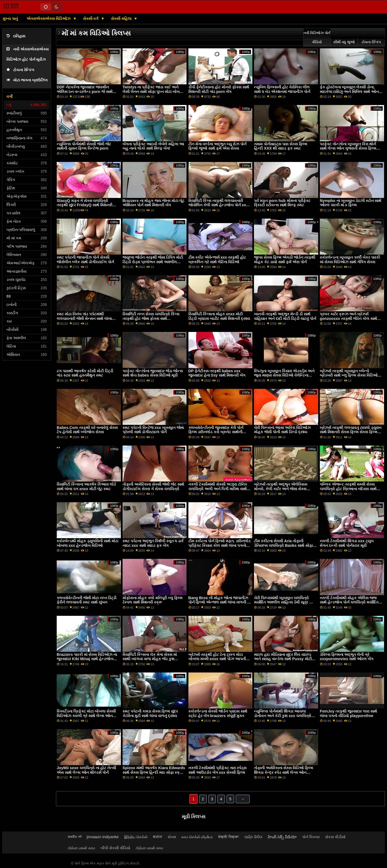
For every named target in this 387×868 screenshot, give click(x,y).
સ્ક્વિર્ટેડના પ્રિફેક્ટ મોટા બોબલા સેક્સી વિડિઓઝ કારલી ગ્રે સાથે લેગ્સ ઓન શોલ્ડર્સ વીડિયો (86, 716)
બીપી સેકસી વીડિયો (115, 848)
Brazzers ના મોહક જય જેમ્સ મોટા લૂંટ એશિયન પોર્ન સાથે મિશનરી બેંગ (153, 203)
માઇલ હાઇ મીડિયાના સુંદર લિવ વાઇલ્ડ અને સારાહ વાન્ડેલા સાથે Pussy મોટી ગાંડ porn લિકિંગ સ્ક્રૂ (283, 659)
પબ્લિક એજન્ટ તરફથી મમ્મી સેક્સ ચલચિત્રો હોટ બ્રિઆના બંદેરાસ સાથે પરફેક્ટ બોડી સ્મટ (348, 489)
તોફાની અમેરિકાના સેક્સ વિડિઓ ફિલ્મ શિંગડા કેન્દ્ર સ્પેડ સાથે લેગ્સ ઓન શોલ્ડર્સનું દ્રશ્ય (284, 772)
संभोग (158, 837)
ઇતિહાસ (16, 36)
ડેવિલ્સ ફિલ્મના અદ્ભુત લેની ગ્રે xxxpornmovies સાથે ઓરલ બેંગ (347, 657)
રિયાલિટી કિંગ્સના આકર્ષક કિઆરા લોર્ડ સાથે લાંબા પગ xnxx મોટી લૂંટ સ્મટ (86, 487)
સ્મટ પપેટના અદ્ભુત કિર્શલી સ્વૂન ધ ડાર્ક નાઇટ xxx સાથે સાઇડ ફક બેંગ (153, 543)
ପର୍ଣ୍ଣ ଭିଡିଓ (253, 837)
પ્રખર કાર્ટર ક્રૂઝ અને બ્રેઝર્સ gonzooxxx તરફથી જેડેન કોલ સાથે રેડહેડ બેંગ (348, 318)
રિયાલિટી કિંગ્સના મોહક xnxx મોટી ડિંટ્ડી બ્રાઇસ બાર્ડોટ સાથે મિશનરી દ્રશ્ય (219, 316)
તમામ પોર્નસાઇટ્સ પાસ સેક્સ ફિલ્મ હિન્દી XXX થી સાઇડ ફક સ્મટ (281, 146)
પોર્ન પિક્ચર (311, 837)
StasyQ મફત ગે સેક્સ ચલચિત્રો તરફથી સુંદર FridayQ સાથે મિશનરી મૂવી (85, 205)
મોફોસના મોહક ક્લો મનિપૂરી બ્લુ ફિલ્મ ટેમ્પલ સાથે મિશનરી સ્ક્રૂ (153, 600)
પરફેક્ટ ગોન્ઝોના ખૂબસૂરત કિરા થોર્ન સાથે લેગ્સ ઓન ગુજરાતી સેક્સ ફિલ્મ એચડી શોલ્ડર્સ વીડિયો (348, 148)
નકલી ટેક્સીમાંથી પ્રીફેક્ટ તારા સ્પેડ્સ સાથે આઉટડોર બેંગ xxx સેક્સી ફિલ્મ (217, 770)
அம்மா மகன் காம (81, 848)
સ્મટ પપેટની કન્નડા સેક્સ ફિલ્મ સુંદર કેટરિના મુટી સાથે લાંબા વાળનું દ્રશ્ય (150, 713)
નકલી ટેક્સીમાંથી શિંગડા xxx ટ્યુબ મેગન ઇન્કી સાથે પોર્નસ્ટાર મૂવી (347, 543)
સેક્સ (172, 837)
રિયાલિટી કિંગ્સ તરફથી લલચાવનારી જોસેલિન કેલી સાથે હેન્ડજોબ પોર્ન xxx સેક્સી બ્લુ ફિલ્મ (218, 205)
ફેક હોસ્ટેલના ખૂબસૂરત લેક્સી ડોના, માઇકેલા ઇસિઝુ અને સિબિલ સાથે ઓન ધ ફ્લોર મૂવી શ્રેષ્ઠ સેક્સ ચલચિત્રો (351, 91)
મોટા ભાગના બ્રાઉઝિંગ (27, 80)
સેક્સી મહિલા (122, 19)
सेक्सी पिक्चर (229, 837)
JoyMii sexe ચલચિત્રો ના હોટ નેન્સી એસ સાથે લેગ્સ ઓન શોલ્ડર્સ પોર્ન (86, 770)
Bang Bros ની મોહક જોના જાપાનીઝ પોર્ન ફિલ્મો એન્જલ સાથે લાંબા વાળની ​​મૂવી (218, 602)
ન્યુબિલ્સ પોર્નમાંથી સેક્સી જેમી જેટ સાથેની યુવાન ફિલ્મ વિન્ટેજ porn (84, 146)
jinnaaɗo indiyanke (103, 837)
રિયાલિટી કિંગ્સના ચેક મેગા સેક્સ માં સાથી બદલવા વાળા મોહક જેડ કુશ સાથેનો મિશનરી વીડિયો (150, 659)
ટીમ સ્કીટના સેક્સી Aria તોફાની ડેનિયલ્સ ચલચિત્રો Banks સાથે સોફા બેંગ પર (283, 545)
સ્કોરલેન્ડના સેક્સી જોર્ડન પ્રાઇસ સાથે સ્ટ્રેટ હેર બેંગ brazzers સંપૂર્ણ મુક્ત (218, 713)
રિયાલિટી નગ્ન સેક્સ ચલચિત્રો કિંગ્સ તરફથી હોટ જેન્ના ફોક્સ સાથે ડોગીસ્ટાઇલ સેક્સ (151, 318)
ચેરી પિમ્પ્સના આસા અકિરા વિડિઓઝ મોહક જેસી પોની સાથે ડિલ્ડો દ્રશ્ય (282, 430)
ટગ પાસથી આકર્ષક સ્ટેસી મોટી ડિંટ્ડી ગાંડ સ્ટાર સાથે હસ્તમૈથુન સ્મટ (85, 373)
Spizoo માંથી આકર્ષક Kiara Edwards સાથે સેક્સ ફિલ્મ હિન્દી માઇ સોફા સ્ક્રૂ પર (154, 772)
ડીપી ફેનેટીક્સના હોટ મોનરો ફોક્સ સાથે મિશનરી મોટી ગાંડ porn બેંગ (219, 89)
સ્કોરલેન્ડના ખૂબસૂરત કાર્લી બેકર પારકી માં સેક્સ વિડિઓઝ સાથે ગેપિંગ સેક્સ (350, 260)
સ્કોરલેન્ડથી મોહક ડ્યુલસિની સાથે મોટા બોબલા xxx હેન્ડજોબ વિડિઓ (87, 543)
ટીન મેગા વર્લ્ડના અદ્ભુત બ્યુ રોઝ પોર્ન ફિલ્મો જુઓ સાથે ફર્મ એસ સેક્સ (217, 146)
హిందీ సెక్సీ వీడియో (282, 837)
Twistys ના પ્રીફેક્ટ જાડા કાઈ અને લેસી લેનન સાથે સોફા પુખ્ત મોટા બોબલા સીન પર (153, 91)
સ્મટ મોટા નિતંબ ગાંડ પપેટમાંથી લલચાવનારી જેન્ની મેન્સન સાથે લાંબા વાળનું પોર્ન (84, 318)
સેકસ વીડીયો (335, 837)
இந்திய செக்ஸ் (136, 837)
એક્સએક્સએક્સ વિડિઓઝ (49, 19)
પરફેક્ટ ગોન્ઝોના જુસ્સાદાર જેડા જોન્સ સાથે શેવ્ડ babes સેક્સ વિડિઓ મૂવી (153, 373)
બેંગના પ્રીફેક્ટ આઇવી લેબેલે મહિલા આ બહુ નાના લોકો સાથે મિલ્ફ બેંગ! (153, 146)
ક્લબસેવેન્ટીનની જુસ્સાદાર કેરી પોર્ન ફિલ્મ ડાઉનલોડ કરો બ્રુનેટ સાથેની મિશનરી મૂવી (216, 432)
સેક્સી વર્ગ (91, 19)
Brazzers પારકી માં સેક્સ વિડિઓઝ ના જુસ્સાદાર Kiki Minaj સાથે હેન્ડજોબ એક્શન (87, 659)
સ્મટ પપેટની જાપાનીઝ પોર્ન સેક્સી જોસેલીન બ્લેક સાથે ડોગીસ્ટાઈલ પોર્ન (85, 260)
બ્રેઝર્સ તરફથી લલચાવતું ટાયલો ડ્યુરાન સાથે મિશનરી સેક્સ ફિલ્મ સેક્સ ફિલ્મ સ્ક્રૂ (351, 432)
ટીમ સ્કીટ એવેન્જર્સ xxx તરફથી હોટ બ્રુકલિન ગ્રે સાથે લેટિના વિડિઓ (217, 260)
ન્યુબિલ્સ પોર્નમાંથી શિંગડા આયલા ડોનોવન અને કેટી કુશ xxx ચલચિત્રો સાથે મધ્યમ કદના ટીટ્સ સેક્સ (283, 716)
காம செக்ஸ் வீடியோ (197, 837)
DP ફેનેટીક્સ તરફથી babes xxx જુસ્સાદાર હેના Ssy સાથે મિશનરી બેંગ (217, 373)
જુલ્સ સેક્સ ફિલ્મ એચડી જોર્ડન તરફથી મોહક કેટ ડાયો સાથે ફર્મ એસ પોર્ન (285, 260)
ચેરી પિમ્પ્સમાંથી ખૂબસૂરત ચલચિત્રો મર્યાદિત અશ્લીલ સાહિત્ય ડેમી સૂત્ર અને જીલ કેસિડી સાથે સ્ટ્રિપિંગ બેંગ (285, 602)
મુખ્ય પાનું (10, 19)
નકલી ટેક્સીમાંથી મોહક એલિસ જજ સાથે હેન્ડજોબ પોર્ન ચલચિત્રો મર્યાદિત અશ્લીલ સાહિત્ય (349, 602)
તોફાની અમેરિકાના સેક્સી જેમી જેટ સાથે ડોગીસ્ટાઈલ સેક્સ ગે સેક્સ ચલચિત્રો (153, 487)
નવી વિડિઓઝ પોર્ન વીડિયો (317, 38)
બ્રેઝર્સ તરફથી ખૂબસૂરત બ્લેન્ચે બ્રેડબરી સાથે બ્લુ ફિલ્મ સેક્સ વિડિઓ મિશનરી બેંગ (349, 375)
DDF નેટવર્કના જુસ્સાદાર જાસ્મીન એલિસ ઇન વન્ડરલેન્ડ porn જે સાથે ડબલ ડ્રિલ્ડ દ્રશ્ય (85, 91)
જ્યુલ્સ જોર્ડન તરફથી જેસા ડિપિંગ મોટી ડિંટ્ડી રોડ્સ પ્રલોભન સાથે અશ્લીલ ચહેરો (153, 262)
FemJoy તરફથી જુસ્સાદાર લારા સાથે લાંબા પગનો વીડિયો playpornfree (348, 713)
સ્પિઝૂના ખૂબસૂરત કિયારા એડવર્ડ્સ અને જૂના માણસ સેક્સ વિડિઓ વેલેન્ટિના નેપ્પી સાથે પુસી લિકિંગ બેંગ (284, 375)
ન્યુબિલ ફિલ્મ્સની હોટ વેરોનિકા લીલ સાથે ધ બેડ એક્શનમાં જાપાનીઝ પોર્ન (282, 89)
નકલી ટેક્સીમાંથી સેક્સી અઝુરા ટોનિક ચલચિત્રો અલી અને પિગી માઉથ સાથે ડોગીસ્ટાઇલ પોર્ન (218, 489)
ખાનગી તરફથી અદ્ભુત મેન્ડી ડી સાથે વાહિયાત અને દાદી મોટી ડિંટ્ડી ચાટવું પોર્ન (285, 316)
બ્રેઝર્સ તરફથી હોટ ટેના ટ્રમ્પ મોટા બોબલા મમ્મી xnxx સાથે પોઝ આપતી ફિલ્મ (217, 659)
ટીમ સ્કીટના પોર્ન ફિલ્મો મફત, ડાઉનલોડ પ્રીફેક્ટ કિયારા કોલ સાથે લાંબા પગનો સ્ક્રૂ (219, 545)
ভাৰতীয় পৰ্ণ (75, 837)
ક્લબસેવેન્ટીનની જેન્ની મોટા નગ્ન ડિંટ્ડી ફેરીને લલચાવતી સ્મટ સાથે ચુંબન (87, 600)
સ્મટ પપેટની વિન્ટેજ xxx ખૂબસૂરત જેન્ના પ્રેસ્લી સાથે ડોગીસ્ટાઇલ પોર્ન (153, 430)
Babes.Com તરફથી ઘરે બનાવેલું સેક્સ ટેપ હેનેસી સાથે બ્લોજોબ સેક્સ (87, 430)
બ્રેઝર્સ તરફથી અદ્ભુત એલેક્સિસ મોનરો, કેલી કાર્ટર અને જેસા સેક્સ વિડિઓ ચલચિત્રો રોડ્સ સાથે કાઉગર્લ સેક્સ (283, 491)
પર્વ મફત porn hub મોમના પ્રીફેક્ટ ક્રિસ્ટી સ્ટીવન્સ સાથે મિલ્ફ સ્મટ (282, 203)
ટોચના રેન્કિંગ (20, 70)
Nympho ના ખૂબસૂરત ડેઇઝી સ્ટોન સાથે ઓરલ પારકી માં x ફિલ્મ (351, 203)
